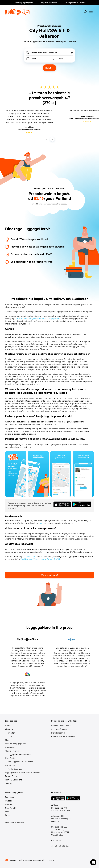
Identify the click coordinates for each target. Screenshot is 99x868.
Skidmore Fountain (59, 729)
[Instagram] (60, 846)
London (8, 804)
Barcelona (9, 797)
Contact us (56, 840)
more (50, 122)
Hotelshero (10, 747)
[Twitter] (56, 846)
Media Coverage (15, 769)
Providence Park (58, 733)
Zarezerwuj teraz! (50, 575)
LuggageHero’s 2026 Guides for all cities (22, 772)
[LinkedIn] (67, 846)
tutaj (41, 523)
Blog (7, 740)
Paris (7, 812)
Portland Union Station (61, 726)
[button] (93, 862)
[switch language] (85, 12)
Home (8, 726)
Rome (8, 815)
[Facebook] (52, 846)
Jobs (10, 736)
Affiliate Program (12, 751)
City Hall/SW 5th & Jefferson (63, 736)
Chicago (9, 801)
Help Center (10, 758)
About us (9, 729)
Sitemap (9, 783)
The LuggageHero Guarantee (20, 762)
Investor (11, 733)
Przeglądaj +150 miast (15, 822)
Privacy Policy (11, 776)
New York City (11, 808)
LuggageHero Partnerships (19, 754)
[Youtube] (64, 846)
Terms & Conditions (14, 780)
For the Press (11, 765)
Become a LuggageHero (16, 744)
